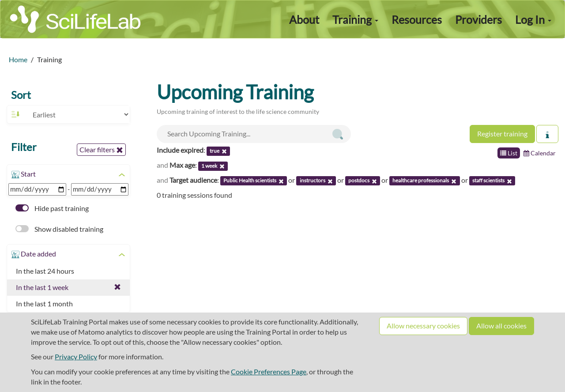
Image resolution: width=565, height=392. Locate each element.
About (304, 19)
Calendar (540, 153)
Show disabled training (59, 229)
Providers (478, 19)
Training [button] (355, 19)
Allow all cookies (501, 326)
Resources (417, 19)
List (509, 153)
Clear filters (101, 150)
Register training (502, 134)
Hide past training (52, 208)
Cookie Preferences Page (269, 371)
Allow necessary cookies (423, 326)
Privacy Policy (76, 356)
